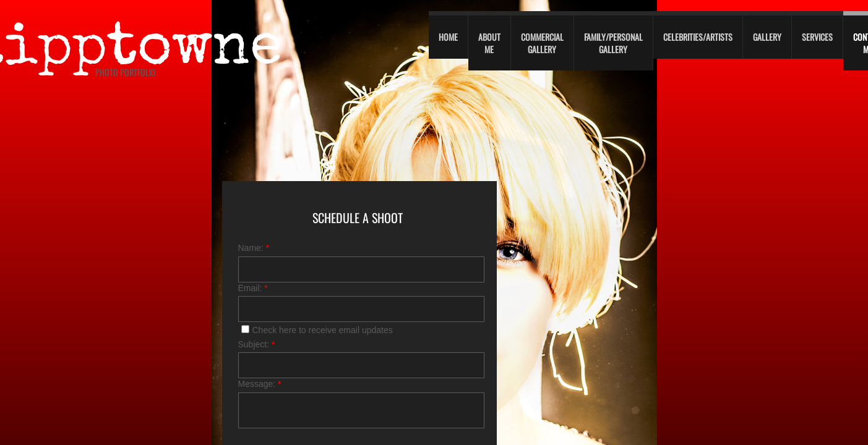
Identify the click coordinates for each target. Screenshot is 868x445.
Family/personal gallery (613, 43)
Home (448, 37)
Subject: (257, 344)
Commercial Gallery (542, 43)
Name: (254, 248)
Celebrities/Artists (698, 37)
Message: (260, 384)
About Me (489, 43)
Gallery (767, 37)
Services (817, 37)
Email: (253, 288)
